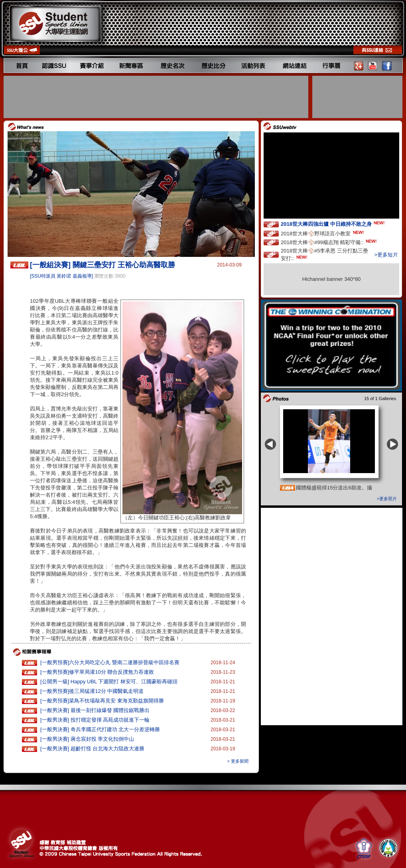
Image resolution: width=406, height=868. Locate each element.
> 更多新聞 (238, 761)
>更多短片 (386, 255)
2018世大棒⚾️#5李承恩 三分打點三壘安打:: (324, 254)
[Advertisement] (157, 97)
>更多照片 (387, 499)
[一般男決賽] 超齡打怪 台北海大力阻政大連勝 (92, 749)
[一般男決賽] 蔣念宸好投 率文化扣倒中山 (87, 739)
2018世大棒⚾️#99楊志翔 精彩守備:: (329, 242)
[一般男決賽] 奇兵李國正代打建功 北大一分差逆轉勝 (100, 729)
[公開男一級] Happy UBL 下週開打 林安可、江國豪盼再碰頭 (109, 682)
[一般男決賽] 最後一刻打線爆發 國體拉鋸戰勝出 (95, 710)
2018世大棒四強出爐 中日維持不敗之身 (333, 224)
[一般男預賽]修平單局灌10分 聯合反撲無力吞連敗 (97, 672)
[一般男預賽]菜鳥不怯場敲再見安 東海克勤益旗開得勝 (102, 701)
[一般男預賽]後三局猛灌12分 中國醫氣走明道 (92, 691)
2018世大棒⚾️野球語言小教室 (323, 233)
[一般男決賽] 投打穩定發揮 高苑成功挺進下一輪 (95, 720)
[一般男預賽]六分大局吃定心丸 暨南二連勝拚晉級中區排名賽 (110, 662)
